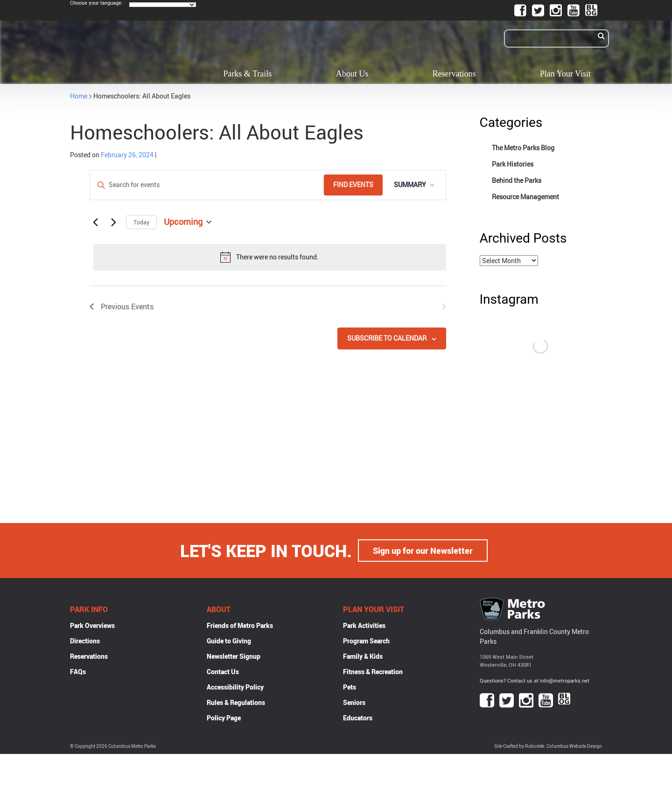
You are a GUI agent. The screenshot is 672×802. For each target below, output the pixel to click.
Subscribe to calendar (387, 338)
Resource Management (525, 197)
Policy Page (224, 718)
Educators (358, 718)
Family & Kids (363, 656)
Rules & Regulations (236, 702)
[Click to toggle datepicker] (188, 222)
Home (79, 96)
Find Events (353, 185)
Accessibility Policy (235, 687)
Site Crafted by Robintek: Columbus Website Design (548, 746)
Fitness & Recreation (373, 672)
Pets (350, 687)
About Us (352, 74)
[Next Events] (113, 222)
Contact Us (223, 672)
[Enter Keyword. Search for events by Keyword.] (207, 185)
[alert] (270, 257)
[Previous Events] (95, 222)
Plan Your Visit (565, 74)
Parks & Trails (247, 74)
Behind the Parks (517, 180)
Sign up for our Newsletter (423, 551)
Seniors (354, 702)
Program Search (366, 641)
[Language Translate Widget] (163, 5)
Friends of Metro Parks (240, 625)
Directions (85, 641)
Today (141, 222)
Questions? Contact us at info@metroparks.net (535, 680)
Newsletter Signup (234, 656)
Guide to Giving (229, 641)
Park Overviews (92, 625)
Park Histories (513, 164)
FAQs (78, 672)
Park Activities (364, 625)
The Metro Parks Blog (523, 148)
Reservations (454, 74)
